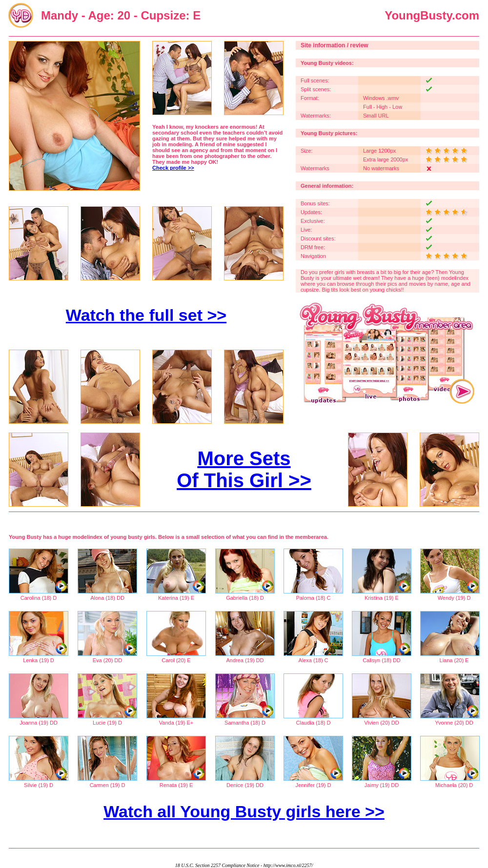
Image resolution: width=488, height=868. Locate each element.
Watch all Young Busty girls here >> (244, 811)
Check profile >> (173, 168)
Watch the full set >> (146, 315)
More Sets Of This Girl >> (244, 469)
